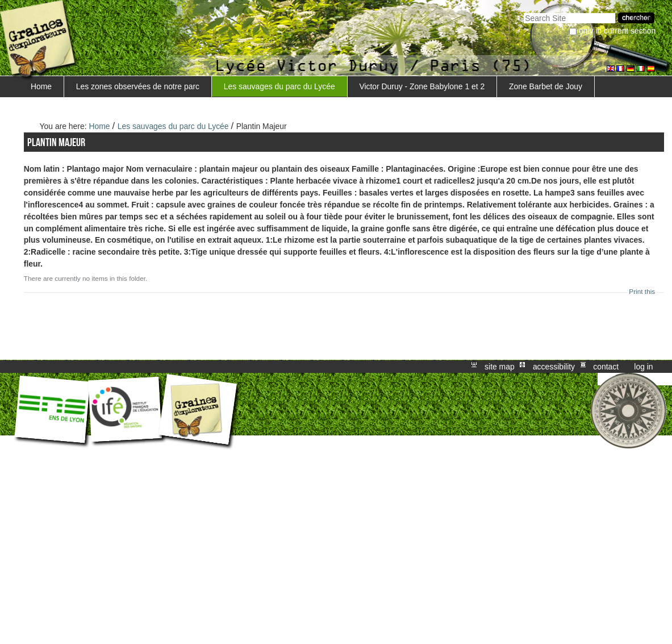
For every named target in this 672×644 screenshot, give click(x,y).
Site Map (500, 367)
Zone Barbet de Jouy (546, 86)
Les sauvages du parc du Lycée (279, 86)
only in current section (617, 31)
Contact (606, 367)
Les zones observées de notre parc (138, 86)
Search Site (523, 12)
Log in (643, 367)
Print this (642, 292)
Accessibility (554, 367)
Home (41, 86)
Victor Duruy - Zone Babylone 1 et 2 (422, 86)
